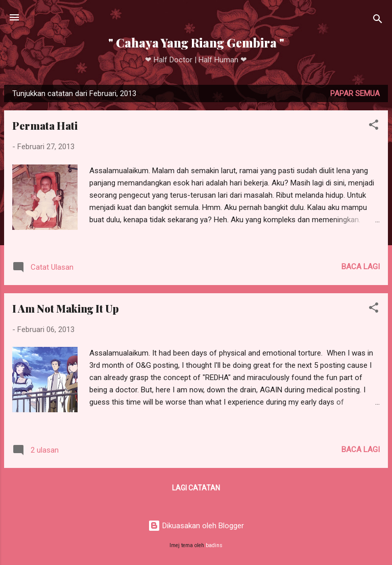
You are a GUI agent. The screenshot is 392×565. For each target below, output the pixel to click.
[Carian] (378, 21)
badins (214, 545)
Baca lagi (361, 267)
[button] (374, 126)
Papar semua (355, 93)
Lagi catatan (196, 488)
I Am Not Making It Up (66, 308)
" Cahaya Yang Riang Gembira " (196, 43)
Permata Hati (45, 125)
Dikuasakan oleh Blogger (196, 526)
